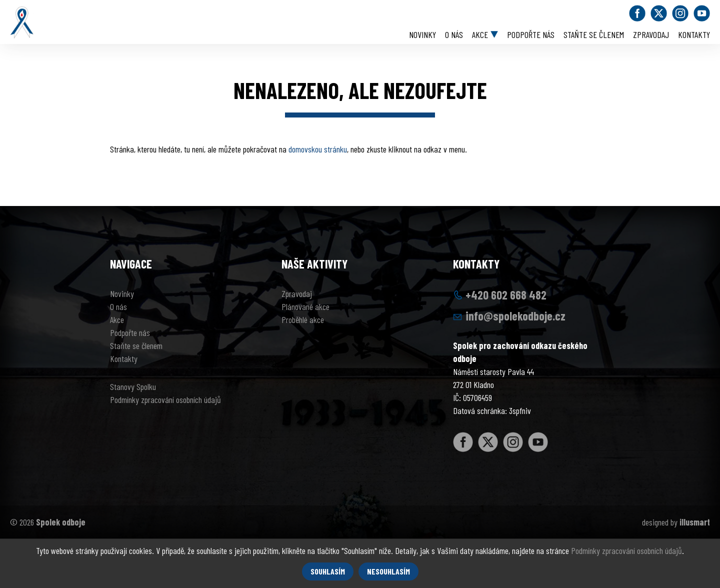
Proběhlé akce (303, 319)
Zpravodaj (651, 34)
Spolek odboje (61, 522)
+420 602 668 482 (506, 295)
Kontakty (694, 34)
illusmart (695, 522)
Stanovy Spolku (133, 386)
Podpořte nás (531, 34)
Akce (480, 34)
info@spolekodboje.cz (515, 316)
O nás (454, 34)
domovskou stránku (318, 149)
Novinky (422, 34)
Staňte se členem (594, 34)
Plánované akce (305, 306)
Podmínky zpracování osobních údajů (165, 399)
